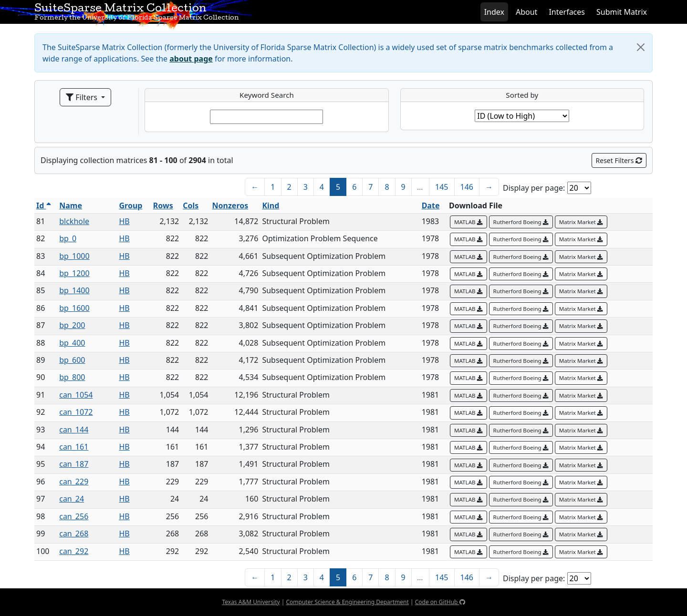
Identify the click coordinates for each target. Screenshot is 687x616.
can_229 (74, 482)
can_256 (74, 516)
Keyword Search (267, 95)
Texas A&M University (251, 602)
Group (130, 205)
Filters (83, 97)
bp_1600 (74, 308)
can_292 (74, 551)
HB (124, 221)
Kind (271, 205)
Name (71, 205)
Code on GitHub (440, 602)
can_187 (74, 464)
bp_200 (72, 325)
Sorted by (522, 95)
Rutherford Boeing (521, 222)
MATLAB (468, 222)
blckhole (74, 221)
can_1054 (76, 395)
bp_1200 (74, 273)
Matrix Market (581, 222)
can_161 (74, 447)
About (526, 12)
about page (191, 59)
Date (431, 205)
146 (467, 187)
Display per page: (534, 188)
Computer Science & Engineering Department (347, 602)
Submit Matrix (622, 12)
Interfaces (567, 12)
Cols (191, 205)
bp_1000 (74, 256)
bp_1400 (74, 290)
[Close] (641, 47)
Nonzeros (230, 205)
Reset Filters (619, 160)
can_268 (74, 534)
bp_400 (72, 343)
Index (494, 12)
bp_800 (72, 377)
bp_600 (72, 360)
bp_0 (68, 238)
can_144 (74, 430)
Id (44, 205)
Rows (163, 205)
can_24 (72, 499)
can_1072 (76, 412)
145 (442, 187)
